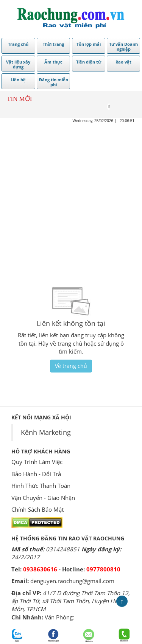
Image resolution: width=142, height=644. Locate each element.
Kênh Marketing (46, 432)
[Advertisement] (71, 195)
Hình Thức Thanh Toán (41, 486)
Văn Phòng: (59, 617)
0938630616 (40, 569)
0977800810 (103, 569)
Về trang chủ (71, 366)
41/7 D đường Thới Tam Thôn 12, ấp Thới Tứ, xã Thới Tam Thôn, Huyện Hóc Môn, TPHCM (71, 601)
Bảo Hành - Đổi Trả (36, 474)
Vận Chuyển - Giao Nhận (43, 498)
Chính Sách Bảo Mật (37, 509)
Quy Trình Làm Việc (37, 462)
